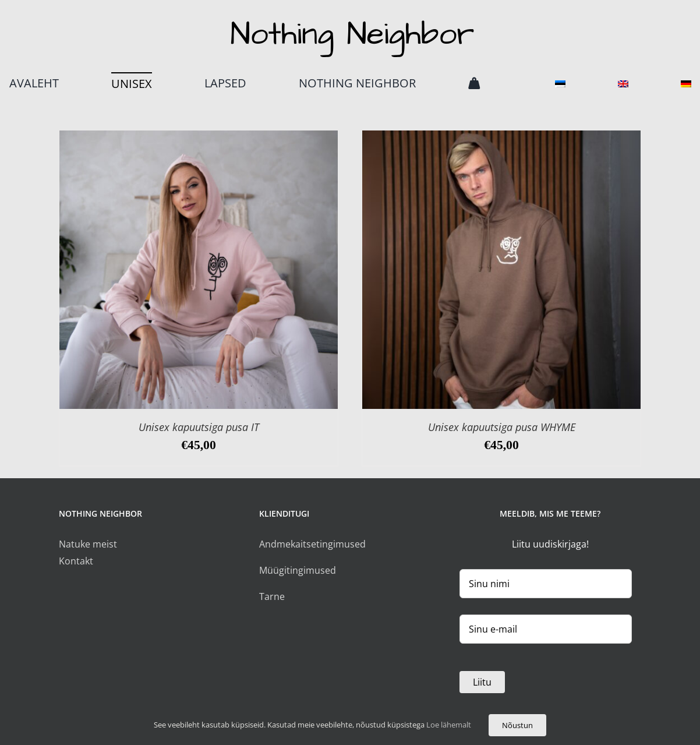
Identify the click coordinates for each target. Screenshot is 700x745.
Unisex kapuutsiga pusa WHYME (502, 427)
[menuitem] (560, 83)
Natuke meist (88, 544)
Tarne (272, 596)
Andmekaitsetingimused (312, 544)
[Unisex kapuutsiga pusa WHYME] (501, 139)
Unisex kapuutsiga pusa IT (199, 427)
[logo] (350, 19)
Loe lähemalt (448, 725)
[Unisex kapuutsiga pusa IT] (199, 139)
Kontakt (76, 561)
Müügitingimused (298, 570)
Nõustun (517, 725)
